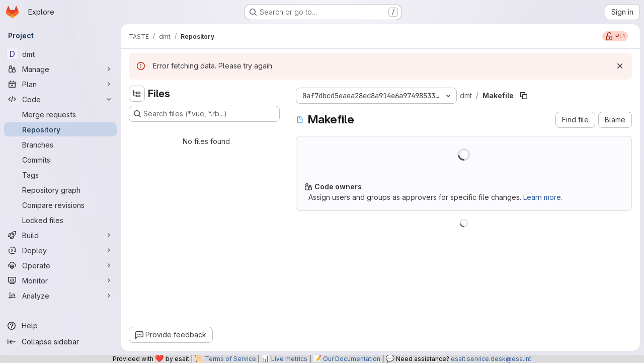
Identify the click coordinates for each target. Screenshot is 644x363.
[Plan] (60, 84)
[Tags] (60, 175)
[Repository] (60, 129)
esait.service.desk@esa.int (491, 359)
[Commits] (60, 160)
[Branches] (60, 144)
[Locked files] (60, 220)
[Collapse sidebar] (60, 342)
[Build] (60, 235)
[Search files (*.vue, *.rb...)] (204, 114)
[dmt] (60, 54)
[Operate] (60, 265)
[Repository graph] (60, 190)
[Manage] (60, 69)
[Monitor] (60, 280)
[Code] (60, 99)
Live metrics (289, 359)
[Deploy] (60, 250)
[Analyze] (60, 296)
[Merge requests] (60, 114)
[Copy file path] (524, 96)
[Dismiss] (620, 66)
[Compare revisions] (60, 205)
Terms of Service (230, 359)
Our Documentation (352, 359)
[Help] (60, 326)
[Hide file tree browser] (137, 94)
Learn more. (543, 197)
